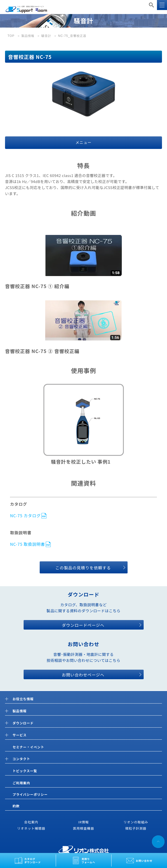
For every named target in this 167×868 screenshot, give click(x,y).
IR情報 (83, 822)
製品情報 (28, 36)
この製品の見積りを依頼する (83, 568)
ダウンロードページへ (83, 625)
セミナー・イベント (28, 747)
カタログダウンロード (33, 860)
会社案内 (31, 822)
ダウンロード (23, 723)
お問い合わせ (144, 861)
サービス (20, 735)
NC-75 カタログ (25, 515)
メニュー (83, 142)
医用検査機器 (83, 828)
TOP (11, 36)
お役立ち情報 (23, 699)
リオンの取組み (136, 822)
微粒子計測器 (136, 828)
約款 (16, 806)
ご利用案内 (21, 783)
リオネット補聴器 (31, 828)
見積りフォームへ (89, 860)
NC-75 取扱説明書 (27, 544)
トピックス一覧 (25, 771)
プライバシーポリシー (30, 794)
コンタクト (21, 759)
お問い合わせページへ (83, 675)
